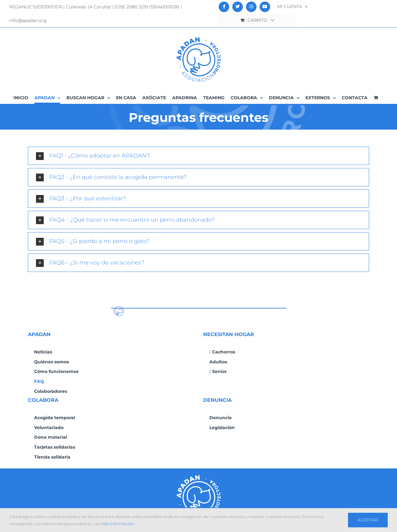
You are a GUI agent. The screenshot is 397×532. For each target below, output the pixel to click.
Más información (118, 524)
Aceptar (368, 520)
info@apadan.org (28, 20)
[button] (198, 156)
